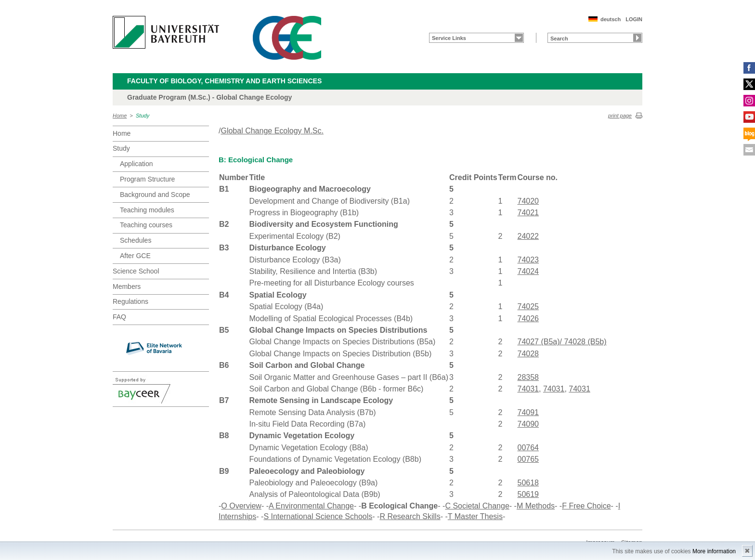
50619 (528, 494)
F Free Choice (586, 506)
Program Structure (147, 179)
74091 (528, 412)
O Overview (241, 506)
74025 (528, 306)
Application (137, 164)
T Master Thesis (475, 516)
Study (143, 116)
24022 (528, 236)
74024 (528, 271)
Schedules (136, 240)
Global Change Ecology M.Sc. (272, 131)
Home (120, 116)
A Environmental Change (311, 506)
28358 (528, 377)
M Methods (536, 506)
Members (127, 287)
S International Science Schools (318, 516)
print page (620, 116)
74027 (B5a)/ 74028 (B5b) (562, 342)
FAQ (119, 317)
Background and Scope (155, 195)
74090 (528, 424)
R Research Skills (410, 516)
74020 (528, 201)
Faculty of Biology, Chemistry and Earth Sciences (224, 81)
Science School (136, 271)
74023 (528, 260)
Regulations (130, 301)
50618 (528, 483)
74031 (528, 389)
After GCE (135, 256)
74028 (528, 354)
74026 (528, 319)
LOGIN (634, 19)
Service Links (449, 38)
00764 (528, 448)
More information (714, 551)
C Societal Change (477, 506)
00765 (528, 459)
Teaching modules (147, 210)
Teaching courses (146, 225)
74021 (528, 213)
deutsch (611, 19)
